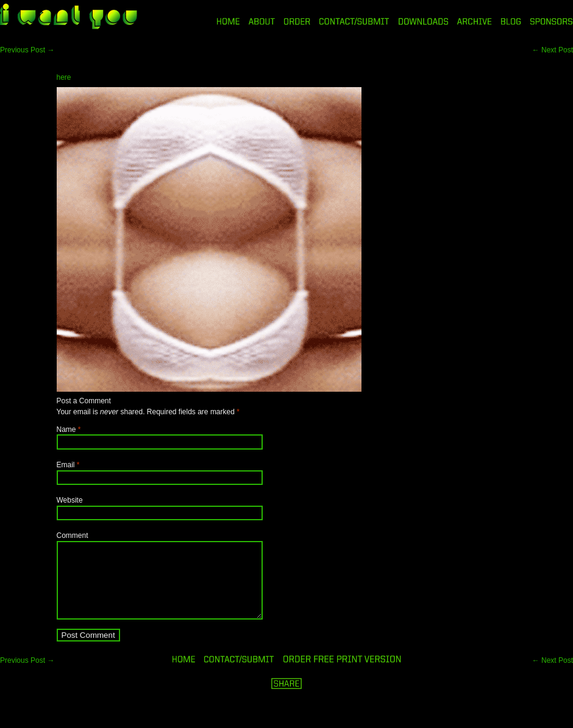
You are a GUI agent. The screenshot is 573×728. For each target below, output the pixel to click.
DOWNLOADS (423, 21)
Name (66, 429)
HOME (228, 21)
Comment (73, 535)
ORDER (297, 21)
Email (66, 465)
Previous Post (27, 50)
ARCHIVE (475, 21)
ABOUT (262, 21)
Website (70, 500)
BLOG (511, 21)
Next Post (553, 50)
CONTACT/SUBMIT (354, 21)
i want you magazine (69, 18)
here (64, 77)
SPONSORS (552, 21)
